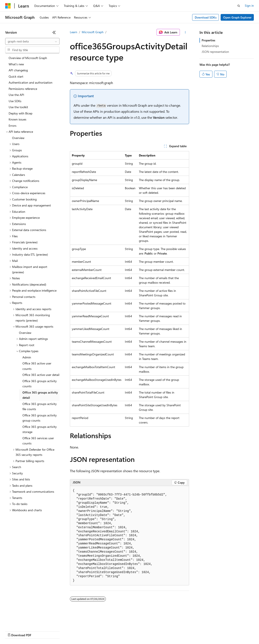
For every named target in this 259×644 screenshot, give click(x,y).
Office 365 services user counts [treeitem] (38, 441)
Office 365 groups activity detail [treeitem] (40, 395)
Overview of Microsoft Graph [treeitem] (28, 58)
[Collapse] (54, 32)
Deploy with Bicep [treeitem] (20, 113)
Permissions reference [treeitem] (23, 89)
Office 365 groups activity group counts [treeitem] (40, 418)
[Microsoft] (8, 6)
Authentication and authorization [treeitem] (31, 82)
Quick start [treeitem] (16, 76)
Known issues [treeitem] (17, 119)
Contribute (77, 631)
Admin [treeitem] (27, 357)
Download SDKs (206, 17)
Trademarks (179, 631)
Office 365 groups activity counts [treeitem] (40, 384)
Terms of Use (158, 631)
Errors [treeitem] (13, 126)
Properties (208, 40)
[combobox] (32, 41)
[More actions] (185, 32)
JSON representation (215, 52)
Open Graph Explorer (237, 17)
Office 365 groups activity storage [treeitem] (40, 429)
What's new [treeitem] (16, 64)
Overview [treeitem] (18, 138)
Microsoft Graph (93, 32)
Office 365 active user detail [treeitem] (41, 375)
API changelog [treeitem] (18, 70)
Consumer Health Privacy (124, 631)
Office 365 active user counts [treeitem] (37, 366)
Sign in (249, 5)
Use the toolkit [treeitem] (18, 107)
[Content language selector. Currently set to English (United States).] (25, 621)
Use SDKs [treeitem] (15, 101)
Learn (74, 32)
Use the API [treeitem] (16, 95)
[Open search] (239, 6)
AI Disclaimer (14, 631)
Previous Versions (39, 631)
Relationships (210, 46)
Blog (59, 631)
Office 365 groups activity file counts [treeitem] (40, 406)
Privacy (94, 631)
